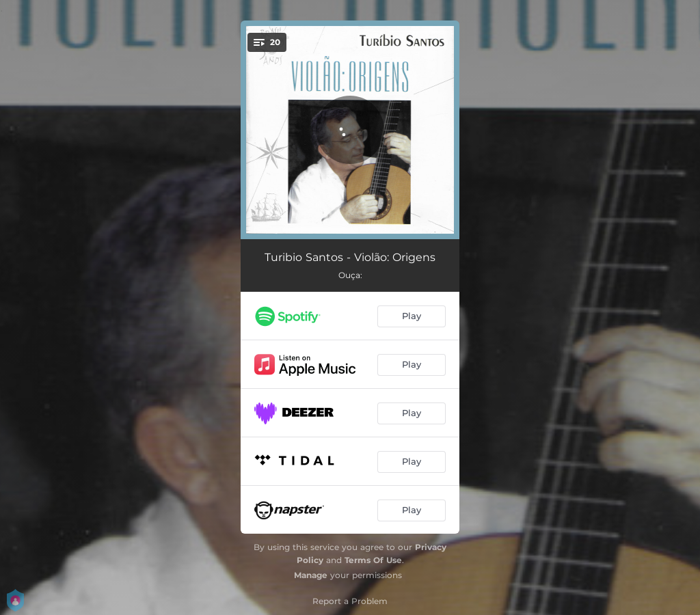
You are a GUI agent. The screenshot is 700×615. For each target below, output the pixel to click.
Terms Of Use (373, 560)
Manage (311, 575)
